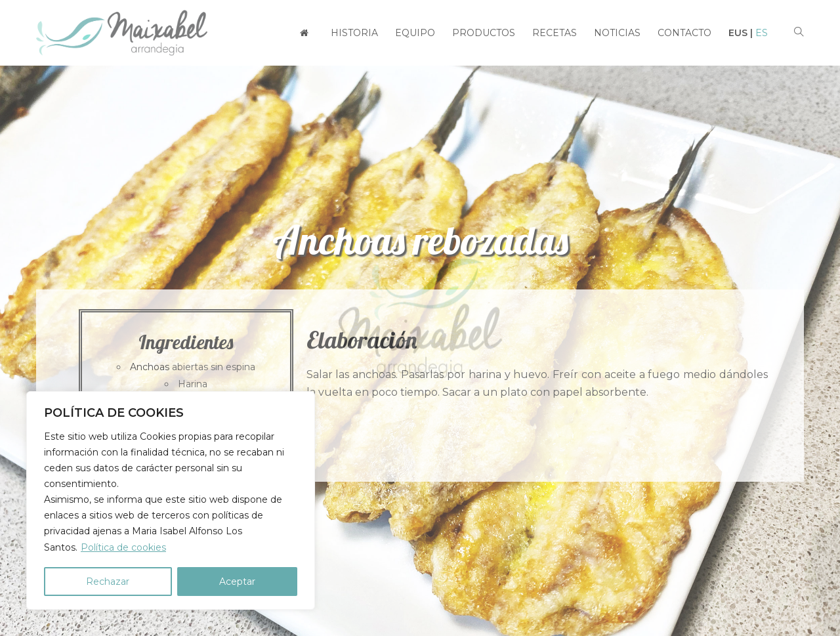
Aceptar (237, 582)
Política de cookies (123, 547)
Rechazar (108, 582)
